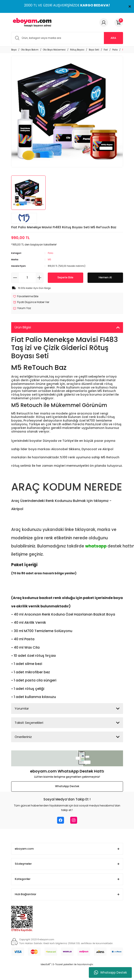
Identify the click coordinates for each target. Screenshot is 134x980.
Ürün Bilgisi (23, 327)
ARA (113, 38)
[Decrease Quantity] (15, 278)
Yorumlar (22, 708)
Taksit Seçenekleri (29, 723)
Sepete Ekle (65, 277)
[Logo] (31, 22)
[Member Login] (104, 23)
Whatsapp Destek (110, 972)
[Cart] (119, 23)
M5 (49, 260)
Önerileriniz (23, 737)
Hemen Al (105, 277)
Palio (50, 253)
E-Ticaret (58, 964)
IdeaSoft (46, 964)
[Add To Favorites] (26, 297)
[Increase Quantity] (39, 278)
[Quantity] (27, 278)
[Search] (67, 38)
